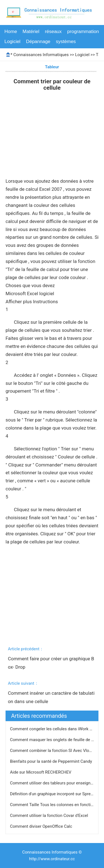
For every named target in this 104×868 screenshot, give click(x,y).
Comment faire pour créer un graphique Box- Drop (51, 663)
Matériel (31, 32)
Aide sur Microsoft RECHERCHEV (41, 772)
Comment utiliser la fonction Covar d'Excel (50, 816)
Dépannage (38, 42)
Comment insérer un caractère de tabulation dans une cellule (51, 697)
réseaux (53, 32)
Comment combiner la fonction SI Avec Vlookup (55, 751)
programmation (83, 32)
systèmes (66, 42)
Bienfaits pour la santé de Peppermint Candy (52, 761)
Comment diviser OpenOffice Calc (42, 826)
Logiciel (12, 42)
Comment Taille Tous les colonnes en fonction (53, 805)
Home (11, 32)
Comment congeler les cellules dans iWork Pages (56, 729)
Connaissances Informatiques (41, 55)
